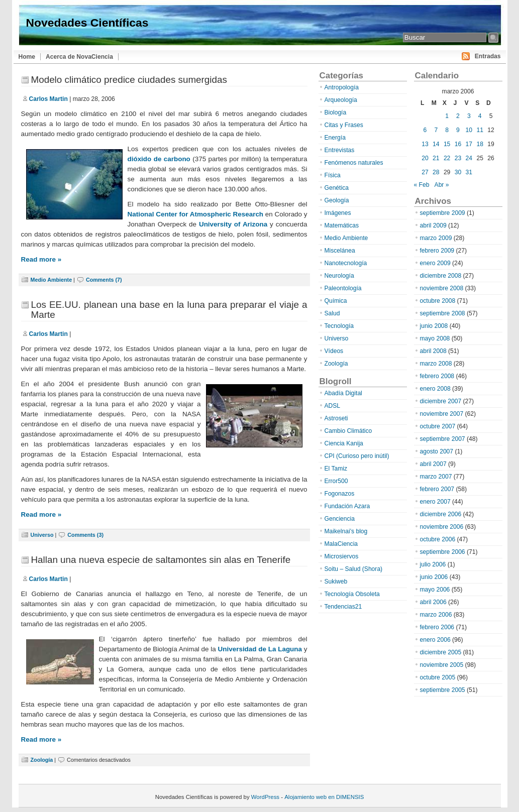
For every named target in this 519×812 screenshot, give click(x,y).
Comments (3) (85, 535)
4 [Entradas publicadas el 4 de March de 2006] (480, 116)
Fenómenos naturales (354, 163)
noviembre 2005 (442, 665)
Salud (332, 313)
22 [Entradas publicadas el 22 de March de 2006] (447, 158)
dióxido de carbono (159, 159)
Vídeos (334, 351)
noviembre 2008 (442, 288)
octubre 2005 (438, 677)
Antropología (342, 87)
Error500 (336, 481)
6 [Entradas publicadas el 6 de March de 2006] (425, 130)
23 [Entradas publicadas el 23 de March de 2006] (458, 158)
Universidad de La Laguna (260, 649)
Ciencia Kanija (344, 443)
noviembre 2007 (442, 414)
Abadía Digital (343, 393)
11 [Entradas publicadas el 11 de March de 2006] (480, 130)
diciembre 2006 (441, 514)
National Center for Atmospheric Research (196, 214)
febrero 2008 (437, 376)
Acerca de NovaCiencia (79, 57)
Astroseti (336, 418)
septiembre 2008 (443, 313)
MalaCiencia (341, 544)
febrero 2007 (437, 489)
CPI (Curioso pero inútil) (357, 456)
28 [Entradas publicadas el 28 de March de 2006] (436, 172)
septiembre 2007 (443, 439)
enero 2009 (435, 263)
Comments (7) (104, 280)
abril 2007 (433, 464)
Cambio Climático (348, 431)
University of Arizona (233, 224)
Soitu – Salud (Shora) (354, 569)
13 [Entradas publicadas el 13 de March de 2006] (425, 144)
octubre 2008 (438, 301)
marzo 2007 (436, 477)
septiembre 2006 (443, 552)
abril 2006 (433, 602)
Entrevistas (340, 150)
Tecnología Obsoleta (352, 594)
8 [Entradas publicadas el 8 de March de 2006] (447, 130)
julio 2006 (433, 564)
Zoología (42, 760)
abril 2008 (433, 351)
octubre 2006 (438, 539)
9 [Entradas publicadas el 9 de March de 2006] (458, 130)
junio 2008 (434, 326)
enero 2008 (435, 389)
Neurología (339, 276)
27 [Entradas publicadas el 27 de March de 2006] (425, 172)
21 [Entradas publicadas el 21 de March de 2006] (436, 158)
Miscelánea (340, 251)
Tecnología (339, 326)
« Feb (422, 185)
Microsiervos (342, 556)
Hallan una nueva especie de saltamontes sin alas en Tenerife (161, 560)
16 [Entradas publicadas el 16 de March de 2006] (458, 144)
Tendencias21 (343, 607)
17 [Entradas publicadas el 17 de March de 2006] (469, 144)
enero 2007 (435, 502)
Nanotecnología (346, 263)
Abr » (442, 185)
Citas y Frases (344, 125)
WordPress (265, 797)
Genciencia (340, 519)
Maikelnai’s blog (346, 531)
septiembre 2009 (443, 213)
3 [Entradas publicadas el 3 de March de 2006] (469, 116)
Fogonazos (340, 494)
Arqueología (341, 100)
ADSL (333, 406)
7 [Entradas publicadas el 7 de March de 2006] (436, 130)
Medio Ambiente (51, 280)
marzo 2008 (436, 364)
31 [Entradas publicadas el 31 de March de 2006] (469, 172)
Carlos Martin (48, 99)
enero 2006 (435, 640)
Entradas (488, 56)
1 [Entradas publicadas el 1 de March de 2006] (447, 116)
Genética (337, 188)
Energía (335, 138)
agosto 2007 (437, 451)
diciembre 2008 (441, 276)
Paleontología (343, 288)
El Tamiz (336, 469)
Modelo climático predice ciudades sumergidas (129, 80)
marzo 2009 (436, 238)
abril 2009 (433, 225)
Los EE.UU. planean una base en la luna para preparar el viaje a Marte (169, 310)
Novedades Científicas (87, 23)
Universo (42, 535)
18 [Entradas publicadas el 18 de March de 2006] (480, 144)
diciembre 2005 (441, 652)
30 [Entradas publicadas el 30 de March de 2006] (458, 172)
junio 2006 (434, 577)
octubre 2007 (438, 426)
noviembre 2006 (442, 527)
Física (333, 175)
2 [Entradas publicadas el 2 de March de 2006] (458, 116)
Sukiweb (336, 582)
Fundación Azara (347, 506)
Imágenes (338, 213)
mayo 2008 (435, 338)
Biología (336, 112)
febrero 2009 (437, 251)
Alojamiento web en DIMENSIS (324, 797)
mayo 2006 (435, 590)
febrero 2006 (437, 627)
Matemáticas (342, 225)
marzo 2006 (436, 615)
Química (336, 301)
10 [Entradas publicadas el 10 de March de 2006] (469, 130)
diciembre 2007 (441, 401)
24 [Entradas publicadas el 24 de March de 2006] (469, 158)
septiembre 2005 (443, 690)
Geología (337, 200)
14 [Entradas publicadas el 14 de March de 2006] (436, 144)
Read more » (41, 259)
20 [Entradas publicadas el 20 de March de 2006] (425, 158)
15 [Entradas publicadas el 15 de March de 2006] (447, 144)
